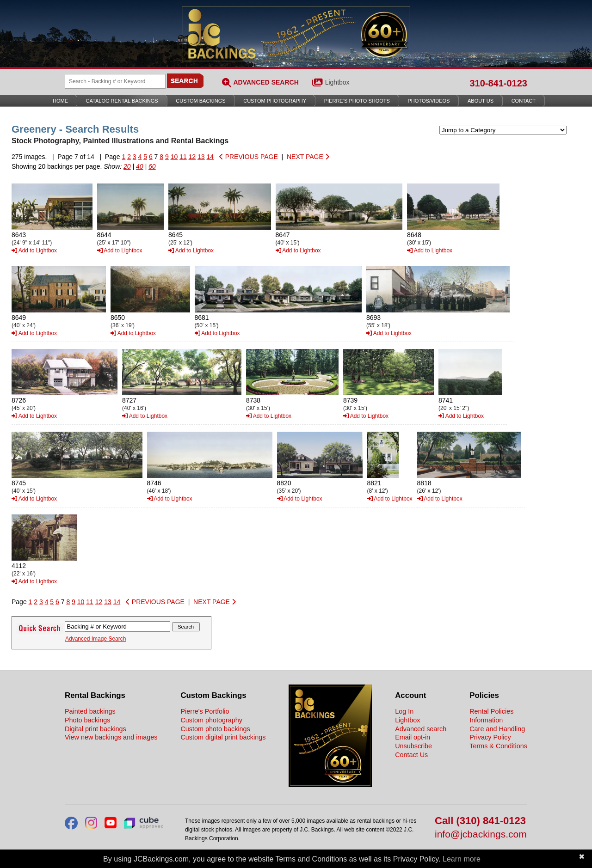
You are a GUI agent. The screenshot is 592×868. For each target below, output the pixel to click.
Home (60, 101)
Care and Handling (497, 729)
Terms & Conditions (498, 746)
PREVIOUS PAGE (249, 157)
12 (192, 157)
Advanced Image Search (96, 639)
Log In (404, 711)
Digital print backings (96, 729)
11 (183, 157)
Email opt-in (413, 737)
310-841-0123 (498, 83)
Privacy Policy (490, 737)
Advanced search (421, 729)
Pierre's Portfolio (205, 711)
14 (210, 157)
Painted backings (90, 711)
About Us (481, 101)
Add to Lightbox (34, 251)
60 (152, 166)
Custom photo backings (215, 729)
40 (140, 166)
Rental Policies (491, 711)
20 (127, 166)
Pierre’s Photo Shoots (357, 101)
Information (486, 720)
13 (201, 157)
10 (174, 157)
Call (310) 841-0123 (480, 821)
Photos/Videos (429, 101)
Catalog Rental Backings (122, 101)
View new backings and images (111, 737)
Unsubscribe (413, 746)
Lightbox (337, 82)
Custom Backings (200, 101)
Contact (524, 101)
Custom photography (211, 720)
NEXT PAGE (308, 157)
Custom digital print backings (223, 737)
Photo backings (87, 720)
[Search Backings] (115, 81)
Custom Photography (275, 101)
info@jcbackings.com (481, 834)
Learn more (462, 859)
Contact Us (411, 755)
